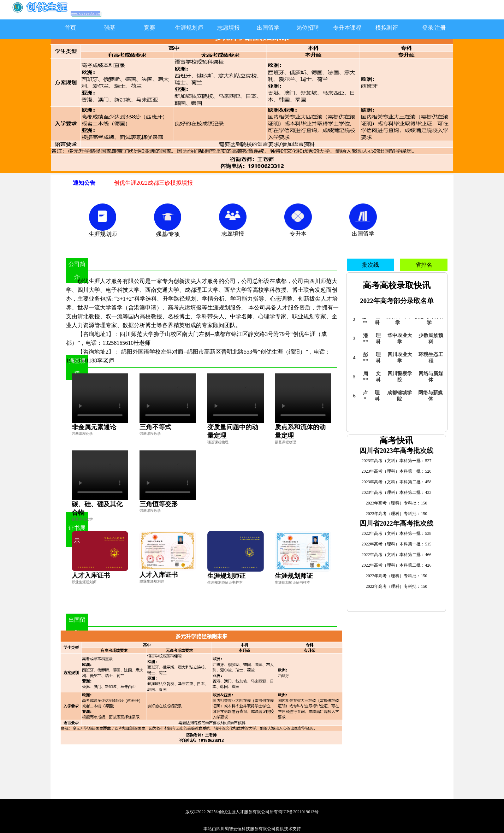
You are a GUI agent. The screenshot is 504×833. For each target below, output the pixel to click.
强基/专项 (168, 234)
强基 (110, 28)
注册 (440, 28)
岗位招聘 (308, 28)
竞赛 (149, 28)
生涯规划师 (189, 28)
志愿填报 (229, 28)
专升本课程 (347, 28)
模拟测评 (387, 28)
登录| (428, 28)
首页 (70, 28)
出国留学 (268, 28)
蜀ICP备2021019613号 (298, 812)
